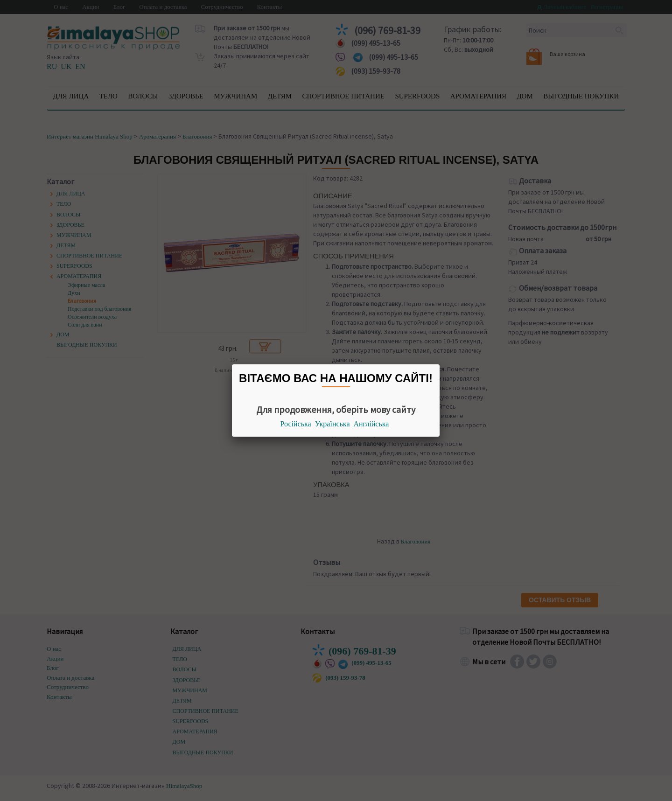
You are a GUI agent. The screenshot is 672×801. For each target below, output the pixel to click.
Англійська (371, 424)
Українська (332, 424)
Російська (296, 424)
